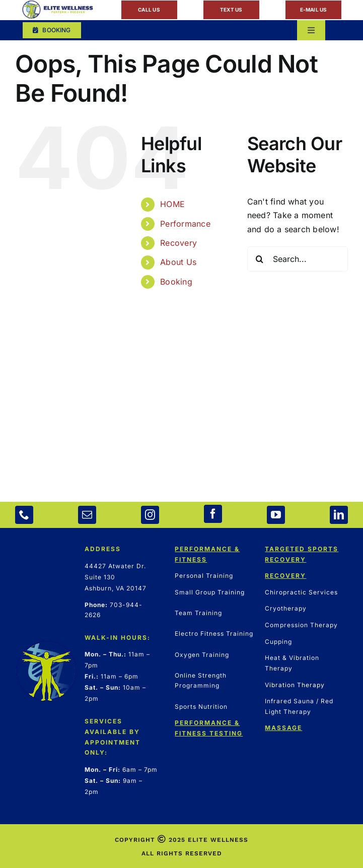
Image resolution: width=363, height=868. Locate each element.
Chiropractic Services (301, 592)
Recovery (178, 243)
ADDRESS (103, 549)
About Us (178, 262)
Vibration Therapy (295, 685)
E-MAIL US (314, 10)
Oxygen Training (202, 655)
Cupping (278, 642)
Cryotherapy (286, 608)
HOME (172, 204)
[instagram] (150, 515)
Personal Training (204, 576)
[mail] (87, 515)
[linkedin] (339, 515)
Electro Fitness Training (214, 633)
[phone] (24, 515)
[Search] (260, 259)
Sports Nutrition (201, 707)
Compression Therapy (301, 625)
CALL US (149, 10)
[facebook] (213, 514)
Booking (176, 282)
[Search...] (298, 259)
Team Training (198, 613)
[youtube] (276, 515)
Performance (185, 224)
